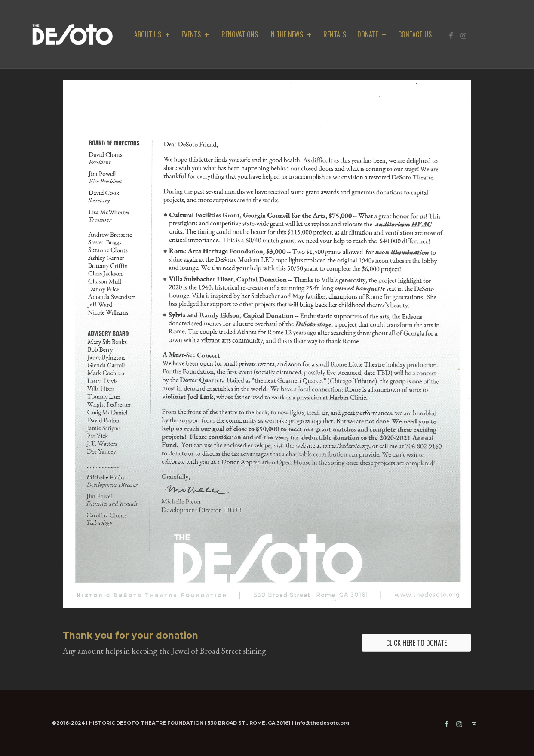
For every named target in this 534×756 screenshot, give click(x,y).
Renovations (240, 34)
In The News (291, 34)
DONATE (372, 34)
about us (152, 34)
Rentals (335, 34)
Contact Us (415, 34)
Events (196, 34)
